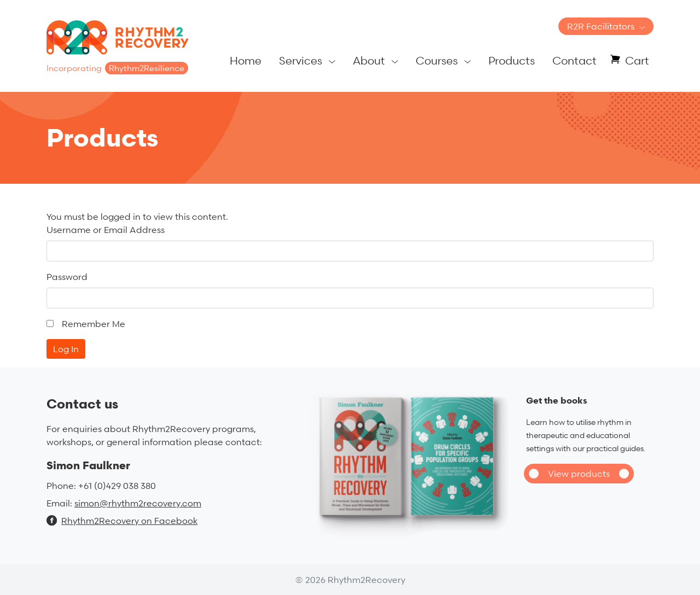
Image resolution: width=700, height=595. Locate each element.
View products (579, 474)
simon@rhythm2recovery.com (138, 503)
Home (246, 61)
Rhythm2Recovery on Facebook (122, 521)
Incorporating (117, 68)
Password (67, 277)
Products (512, 61)
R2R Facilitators (601, 26)
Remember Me (94, 324)
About (369, 61)
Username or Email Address (106, 230)
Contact (574, 61)
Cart (637, 61)
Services (301, 61)
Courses (437, 61)
